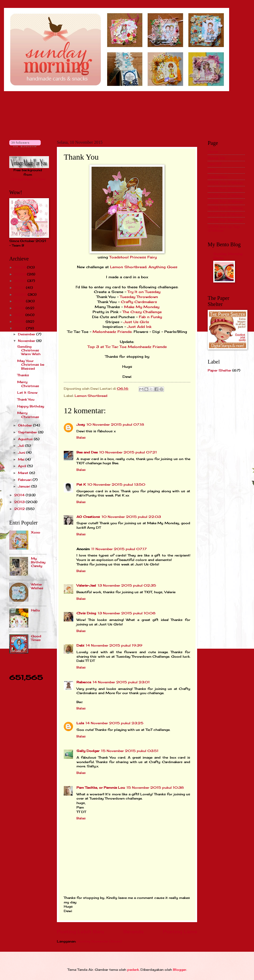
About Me (216, 158)
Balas (81, 437)
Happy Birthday (31, 406)
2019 (20, 301)
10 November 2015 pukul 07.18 (115, 424)
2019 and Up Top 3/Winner (224, 228)
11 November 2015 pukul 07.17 (119, 549)
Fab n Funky (150, 317)
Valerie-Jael (86, 585)
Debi (80, 645)
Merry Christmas (28, 384)
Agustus (26, 439)
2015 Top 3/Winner (225, 201)
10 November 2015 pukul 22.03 (131, 517)
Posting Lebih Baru (80, 932)
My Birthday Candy (38, 562)
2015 (20, 328)
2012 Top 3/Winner (225, 183)
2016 (20, 321)
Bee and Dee (87, 452)
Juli (22, 446)
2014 (20, 495)
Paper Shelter (219, 370)
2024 (21, 267)
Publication (217, 177)
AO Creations (88, 517)
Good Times (36, 638)
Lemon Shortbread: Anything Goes (144, 267)
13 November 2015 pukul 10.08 (126, 613)
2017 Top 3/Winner (225, 214)
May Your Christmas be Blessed (31, 365)
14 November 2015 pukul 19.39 (114, 645)
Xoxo (36, 532)
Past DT (215, 164)
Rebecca (84, 682)
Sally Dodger (88, 751)
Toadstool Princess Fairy (133, 257)
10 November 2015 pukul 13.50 (116, 484)
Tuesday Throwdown (139, 297)
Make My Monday (142, 307)
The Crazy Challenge (142, 312)
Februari (25, 480)
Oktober (26, 425)
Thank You (26, 399)
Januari (25, 486)
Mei (22, 459)
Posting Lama (180, 932)
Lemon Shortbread (91, 396)
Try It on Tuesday (144, 292)
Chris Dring (86, 613)
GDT (212, 170)
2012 (20, 509)
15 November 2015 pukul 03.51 (130, 751)
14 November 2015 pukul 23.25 (114, 723)
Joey (81, 424)
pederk (133, 970)
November (27, 341)
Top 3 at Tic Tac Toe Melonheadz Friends (127, 347)
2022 (21, 281)
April (23, 466)
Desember (27, 334)
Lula (80, 723)
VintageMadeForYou (28, 179)
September (28, 432)
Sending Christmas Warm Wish (29, 350)
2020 (21, 294)
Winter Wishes (37, 586)
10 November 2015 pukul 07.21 (128, 452)
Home (213, 152)
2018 (20, 308)
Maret (24, 473)
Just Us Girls (136, 322)
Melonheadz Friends (112, 332)
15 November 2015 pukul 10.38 (155, 788)
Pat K (81, 484)
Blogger (180, 970)
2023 (21, 274)
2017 (20, 315)
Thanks (23, 375)
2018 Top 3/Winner (225, 220)
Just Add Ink (139, 327)
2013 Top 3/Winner (225, 189)
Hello (35, 610)
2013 (20, 502)
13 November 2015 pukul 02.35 (127, 585)
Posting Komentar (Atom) (99, 941)
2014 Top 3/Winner (225, 195)
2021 (20, 288)
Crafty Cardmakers (139, 302)
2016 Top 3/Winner (225, 208)
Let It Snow (27, 393)
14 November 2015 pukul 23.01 (121, 682)
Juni (22, 452)
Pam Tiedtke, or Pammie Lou (101, 788)
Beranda (133, 932)
